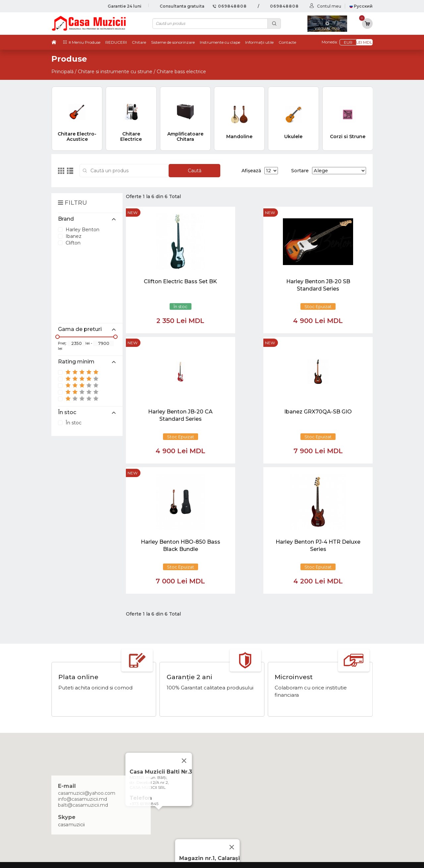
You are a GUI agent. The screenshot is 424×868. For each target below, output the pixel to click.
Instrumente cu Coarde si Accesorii (328, 780)
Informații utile (259, 42)
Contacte (287, 42)
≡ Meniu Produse (84, 42)
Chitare (139, 42)
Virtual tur (239, 767)
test (232, 780)
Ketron (235, 773)
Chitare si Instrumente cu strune (325, 760)
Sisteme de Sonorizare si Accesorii (327, 800)
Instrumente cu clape (220, 42)
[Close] (232, 717)
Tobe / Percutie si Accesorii (318, 767)
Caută (195, 171)
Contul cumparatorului (254, 800)
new (132, 213)
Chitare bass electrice (181, 72)
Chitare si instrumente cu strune (115, 72)
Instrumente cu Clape (312, 773)
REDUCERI (116, 42)
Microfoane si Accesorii (313, 794)
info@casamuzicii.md (82, 669)
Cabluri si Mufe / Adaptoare (318, 814)
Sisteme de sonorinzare (173, 42)
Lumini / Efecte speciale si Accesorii (328, 807)
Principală (62, 72)
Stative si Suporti (306, 828)
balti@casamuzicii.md (83, 675)
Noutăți (236, 760)
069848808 (230, 6)
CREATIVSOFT (356, 859)
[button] (159, 686)
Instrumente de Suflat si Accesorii (326, 787)
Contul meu (329, 6)
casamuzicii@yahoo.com (87, 663)
